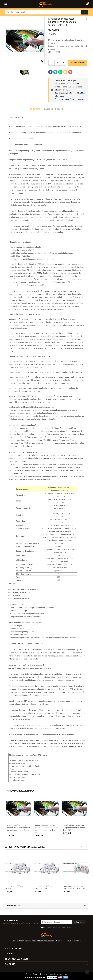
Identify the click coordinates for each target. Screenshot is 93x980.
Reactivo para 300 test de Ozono (16, 887)
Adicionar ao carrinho (78, 63)
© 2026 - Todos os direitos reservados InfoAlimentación (46, 974)
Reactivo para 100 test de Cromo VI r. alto (45, 887)
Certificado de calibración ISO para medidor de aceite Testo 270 (74, 828)
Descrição (35, 109)
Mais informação (77, 99)
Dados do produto (54, 109)
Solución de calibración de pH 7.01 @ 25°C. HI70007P (74, 887)
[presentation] (82, 847)
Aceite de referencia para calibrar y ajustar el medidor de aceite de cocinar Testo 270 (19, 829)
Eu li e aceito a (57, 928)
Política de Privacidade (63, 928)
